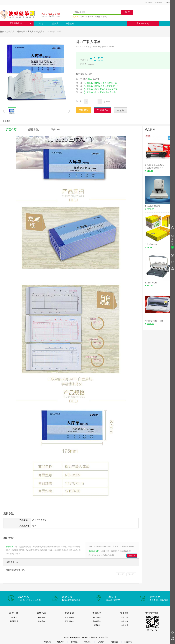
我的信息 (170, 2)
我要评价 (132, 556)
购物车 (143, 24)
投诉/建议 (97, 617)
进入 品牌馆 (91, 79)
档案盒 (97, 17)
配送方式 (128, 642)
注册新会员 (14, 621)
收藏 (120, 110)
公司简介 (101, 642)
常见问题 (125, 617)
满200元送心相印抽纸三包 (106, 89)
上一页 (121, 574)
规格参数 (34, 130)
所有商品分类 (21, 23)
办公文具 (10, 32)
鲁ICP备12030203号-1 (100, 637)
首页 (41, 23)
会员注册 (158, 2)
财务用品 (21, 32)
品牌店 (55, 23)
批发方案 (114, 642)
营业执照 (125, 625)
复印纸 (84, 17)
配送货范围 (69, 617)
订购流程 (42, 621)
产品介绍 (11, 130)
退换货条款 (97, 621)
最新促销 (70, 23)
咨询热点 (74, 642)
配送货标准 (69, 621)
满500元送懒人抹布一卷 (105, 92)
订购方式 (14, 617)
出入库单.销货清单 (36, 32)
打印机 (91, 17)
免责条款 (47, 642)
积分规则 (42, 617)
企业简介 (125, 621)
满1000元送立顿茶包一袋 (105, 83)
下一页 (131, 574)
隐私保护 (61, 642)
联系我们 (97, 625)
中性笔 (104, 17)
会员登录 (149, 2)
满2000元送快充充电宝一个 (106, 86)
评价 (55, 130)
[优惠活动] (89, 83)
